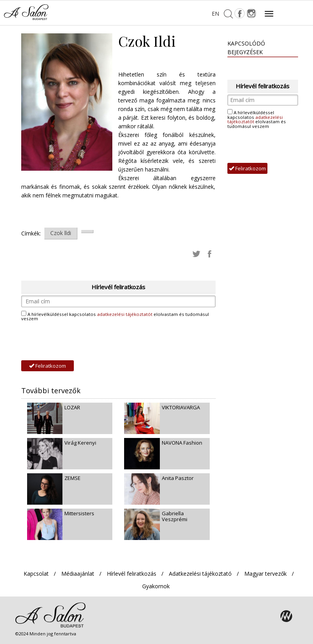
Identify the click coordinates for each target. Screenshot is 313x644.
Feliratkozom (48, 366)
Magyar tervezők (265, 574)
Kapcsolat (36, 574)
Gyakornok (156, 586)
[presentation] (81, 341)
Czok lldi (61, 233)
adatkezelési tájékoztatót (125, 314)
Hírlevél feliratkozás (132, 574)
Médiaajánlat (78, 574)
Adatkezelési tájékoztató (200, 574)
